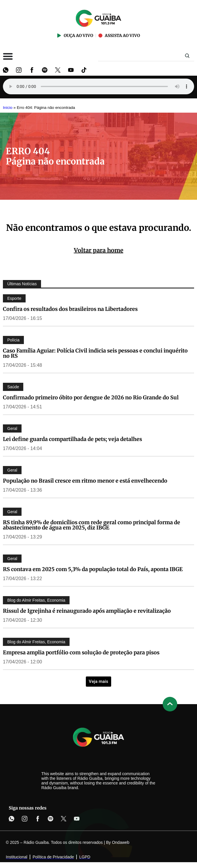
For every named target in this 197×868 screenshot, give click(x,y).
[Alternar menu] (8, 56)
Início (8, 108)
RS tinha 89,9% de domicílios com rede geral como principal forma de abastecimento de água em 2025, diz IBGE (92, 525)
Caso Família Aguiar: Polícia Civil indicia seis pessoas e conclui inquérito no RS (95, 353)
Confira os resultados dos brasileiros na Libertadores (70, 309)
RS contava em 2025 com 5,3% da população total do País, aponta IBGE (93, 569)
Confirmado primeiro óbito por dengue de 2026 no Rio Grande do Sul (91, 397)
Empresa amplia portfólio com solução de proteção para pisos (81, 652)
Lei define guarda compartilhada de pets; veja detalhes (72, 439)
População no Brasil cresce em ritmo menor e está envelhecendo (85, 481)
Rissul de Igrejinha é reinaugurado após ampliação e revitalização (87, 611)
